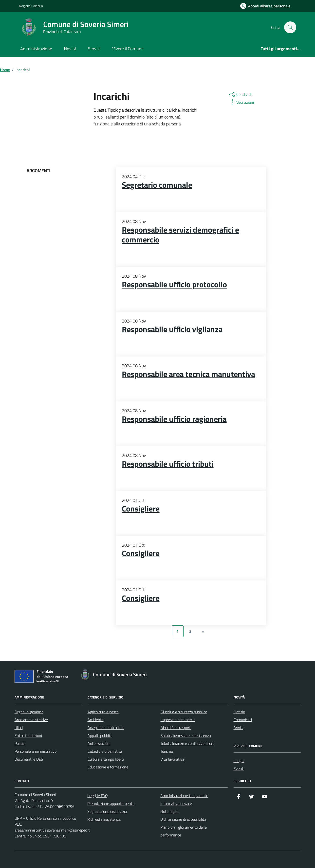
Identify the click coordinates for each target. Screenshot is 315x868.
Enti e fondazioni (28, 735)
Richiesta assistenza (104, 819)
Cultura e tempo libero (106, 759)
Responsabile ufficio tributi (168, 464)
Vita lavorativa (172, 759)
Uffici (19, 728)
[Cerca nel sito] (290, 27)
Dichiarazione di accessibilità (183, 819)
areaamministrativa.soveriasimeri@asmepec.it (52, 830)
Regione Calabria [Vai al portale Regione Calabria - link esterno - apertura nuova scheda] (31, 6)
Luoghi (239, 761)
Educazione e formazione (108, 767)
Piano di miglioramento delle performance (184, 831)
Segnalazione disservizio (107, 811)
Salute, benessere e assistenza (186, 735)
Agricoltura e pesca (103, 712)
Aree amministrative (31, 720)
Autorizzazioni (99, 743)
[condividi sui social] (240, 94)
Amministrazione (36, 49)
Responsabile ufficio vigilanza (172, 329)
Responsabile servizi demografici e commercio (180, 235)
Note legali (169, 811)
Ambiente (96, 720)
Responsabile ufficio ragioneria (174, 419)
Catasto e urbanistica (105, 751)
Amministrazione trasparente (184, 796)
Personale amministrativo (36, 751)
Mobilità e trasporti (176, 728)
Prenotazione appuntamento (111, 803)
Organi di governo (29, 712)
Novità (70, 49)
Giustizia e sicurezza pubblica (184, 712)
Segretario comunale (157, 185)
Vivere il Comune (128, 49)
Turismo (167, 751)
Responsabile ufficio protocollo (174, 285)
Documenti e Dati (29, 759)
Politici (20, 743)
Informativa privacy (176, 803)
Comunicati (243, 720)
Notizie (239, 712)
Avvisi (238, 728)
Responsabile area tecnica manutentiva (188, 374)
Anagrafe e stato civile (106, 728)
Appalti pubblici (100, 735)
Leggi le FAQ (98, 796)
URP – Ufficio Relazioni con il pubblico (45, 818)
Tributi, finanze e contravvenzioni (187, 743)
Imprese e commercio (178, 720)
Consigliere (141, 509)
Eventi (239, 768)
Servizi (94, 49)
